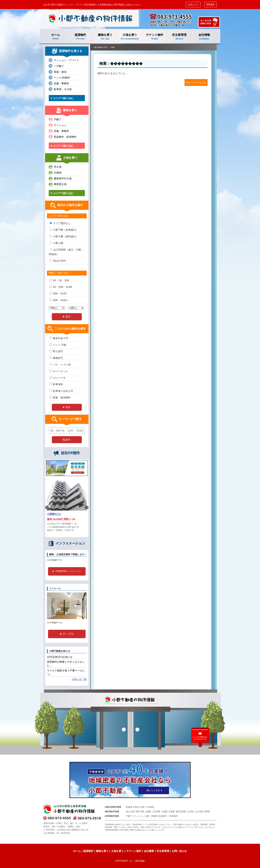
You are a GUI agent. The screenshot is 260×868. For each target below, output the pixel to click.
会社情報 (204, 37)
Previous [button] (47, 507)
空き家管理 (179, 37)
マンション (60, 125)
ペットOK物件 (62, 78)
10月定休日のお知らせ (60, 657)
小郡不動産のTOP (100, 47)
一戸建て (59, 66)
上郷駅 (148, 812)
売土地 (58, 167)
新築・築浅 (60, 72)
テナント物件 (155, 37)
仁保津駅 (156, 812)
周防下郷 (140, 812)
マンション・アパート (66, 60)
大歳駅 (164, 812)
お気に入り (193, 5)
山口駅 (190, 812)
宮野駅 (207, 812)
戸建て (58, 119)
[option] (67, 508)
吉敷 (142, 807)
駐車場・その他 (63, 89)
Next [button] (87, 507)
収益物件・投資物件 (65, 137)
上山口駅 (199, 812)
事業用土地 (60, 184)
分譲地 (58, 173)
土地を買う (130, 37)
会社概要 (149, 851)
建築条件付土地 (63, 178)
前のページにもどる (196, 82)
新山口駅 (130, 812)
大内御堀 (150, 807)
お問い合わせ (179, 851)
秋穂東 (129, 807)
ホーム (56, 37)
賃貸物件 (80, 37)
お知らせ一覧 (79, 679)
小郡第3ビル (54, 514)
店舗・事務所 (61, 83)
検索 (113, 47)
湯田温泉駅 (181, 812)
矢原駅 (172, 812)
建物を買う (105, 37)
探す (67, 440)
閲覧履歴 (210, 5)
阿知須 (136, 807)
